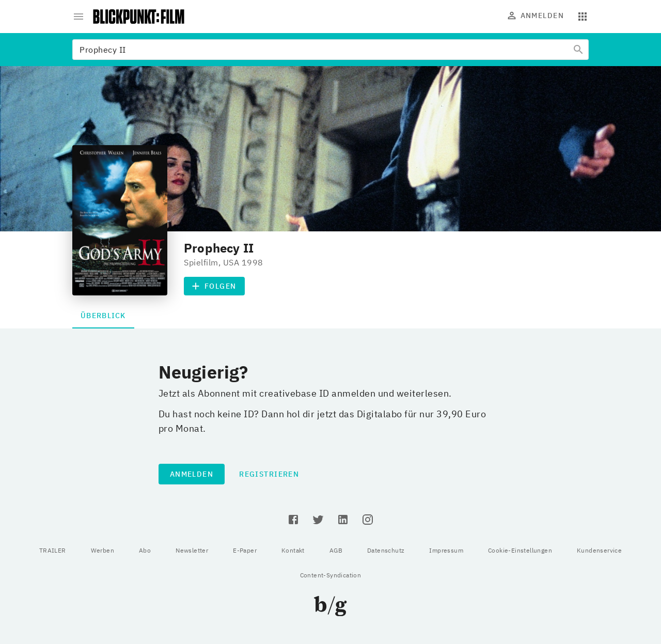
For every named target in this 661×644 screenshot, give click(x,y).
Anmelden (536, 15)
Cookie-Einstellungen (520, 550)
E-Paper (245, 550)
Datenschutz (386, 550)
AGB (336, 550)
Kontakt (293, 550)
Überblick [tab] (103, 316)
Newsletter (192, 550)
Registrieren (269, 474)
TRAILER (53, 550)
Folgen (214, 286)
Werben (103, 550)
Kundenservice (599, 550)
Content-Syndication (331, 575)
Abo (145, 550)
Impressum (446, 550)
